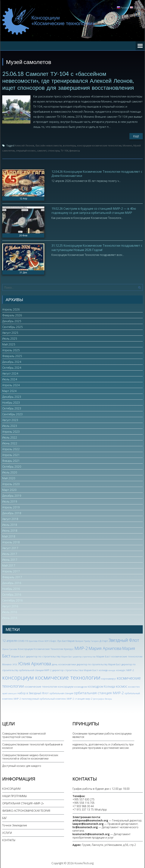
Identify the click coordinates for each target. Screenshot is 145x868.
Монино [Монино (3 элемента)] (7, 664)
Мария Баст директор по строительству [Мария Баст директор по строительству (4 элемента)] (36, 656)
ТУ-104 (64, 150)
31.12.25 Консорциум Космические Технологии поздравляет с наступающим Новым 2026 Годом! (97, 247)
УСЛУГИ (7, 832)
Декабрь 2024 (12, 361)
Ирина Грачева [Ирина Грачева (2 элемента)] (10, 649)
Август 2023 (10, 420)
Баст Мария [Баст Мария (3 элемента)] (68, 641)
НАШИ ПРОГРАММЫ (15, 795)
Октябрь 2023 (12, 408)
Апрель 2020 (11, 484)
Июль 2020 (10, 472)
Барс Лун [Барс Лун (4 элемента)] (56, 640)
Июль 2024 (10, 379)
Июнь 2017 (10, 559)
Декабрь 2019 (12, 495)
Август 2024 (10, 373)
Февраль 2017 (12, 577)
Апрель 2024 (11, 385)
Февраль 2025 (12, 356)
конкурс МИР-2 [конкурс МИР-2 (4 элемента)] (125, 669)
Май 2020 (9, 478)
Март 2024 (9, 390)
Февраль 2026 (12, 315)
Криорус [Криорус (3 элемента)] (69, 648)
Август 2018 (10, 518)
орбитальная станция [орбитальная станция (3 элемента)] (61, 693)
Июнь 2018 (10, 530)
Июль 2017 (10, 553)
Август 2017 (10, 548)
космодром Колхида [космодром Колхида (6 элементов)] (101, 686)
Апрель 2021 (11, 454)
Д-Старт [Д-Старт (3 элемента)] (104, 641)
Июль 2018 (10, 524)
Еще (136, 136)
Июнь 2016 (10, 617)
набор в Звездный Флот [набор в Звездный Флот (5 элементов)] (33, 692)
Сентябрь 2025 (12, 326)
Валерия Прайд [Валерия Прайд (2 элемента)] (83, 641)
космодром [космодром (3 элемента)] (81, 686)
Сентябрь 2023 (12, 414)
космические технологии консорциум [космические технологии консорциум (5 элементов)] (49, 686)
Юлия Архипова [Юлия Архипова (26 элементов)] (35, 663)
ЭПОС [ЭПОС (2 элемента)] (15, 664)
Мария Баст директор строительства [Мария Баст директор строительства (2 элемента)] (78, 656)
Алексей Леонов (25, 145)
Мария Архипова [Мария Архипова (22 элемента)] (105, 648)
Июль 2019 (10, 501)
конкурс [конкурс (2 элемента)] (112, 670)
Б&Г (5, 817)
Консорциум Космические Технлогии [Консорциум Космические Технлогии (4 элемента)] (41, 648)
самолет (42, 150)
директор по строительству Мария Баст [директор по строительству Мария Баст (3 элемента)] (99, 664)
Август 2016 (10, 606)
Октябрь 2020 (12, 466)
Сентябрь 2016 (12, 600)
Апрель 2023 (11, 431)
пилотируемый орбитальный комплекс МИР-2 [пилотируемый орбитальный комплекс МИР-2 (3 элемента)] (48, 698)
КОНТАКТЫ (9, 840)
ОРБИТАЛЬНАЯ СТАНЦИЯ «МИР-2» (23, 803)
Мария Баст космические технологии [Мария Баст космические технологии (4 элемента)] (119, 656)
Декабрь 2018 (12, 513)
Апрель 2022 (11, 449)
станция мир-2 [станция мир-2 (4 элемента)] (84, 698)
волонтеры (69, 145)
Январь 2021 (11, 460)
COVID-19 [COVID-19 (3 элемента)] (23, 641)
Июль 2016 (10, 612)
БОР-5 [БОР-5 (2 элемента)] (47, 641)
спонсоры (54, 150)
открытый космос (26, 150)
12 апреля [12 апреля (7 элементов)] (9, 640)
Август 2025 (10, 332)
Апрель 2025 (11, 350)
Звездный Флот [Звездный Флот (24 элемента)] (124, 640)
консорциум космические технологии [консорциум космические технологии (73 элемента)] (51, 677)
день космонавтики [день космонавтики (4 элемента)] (64, 664)
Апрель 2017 (11, 571)
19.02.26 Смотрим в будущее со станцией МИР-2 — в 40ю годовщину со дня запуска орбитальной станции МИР (94, 210)
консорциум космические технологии (99, 145)
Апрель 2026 (11, 309)
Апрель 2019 (11, 507)
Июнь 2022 (10, 443)
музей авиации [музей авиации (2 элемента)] (9, 693)
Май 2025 (9, 344)
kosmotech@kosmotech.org (91, 834)
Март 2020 (9, 489)
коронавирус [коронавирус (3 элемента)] (109, 678)
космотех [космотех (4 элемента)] (134, 686)
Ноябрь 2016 (11, 588)
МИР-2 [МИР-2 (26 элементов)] (81, 648)
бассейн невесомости (49, 145)
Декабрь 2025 (12, 321)
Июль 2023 (10, 425)
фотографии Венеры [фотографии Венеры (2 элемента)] (103, 698)
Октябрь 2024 (12, 367)
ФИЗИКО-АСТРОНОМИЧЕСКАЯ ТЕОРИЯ (26, 810)
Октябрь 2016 (12, 594)
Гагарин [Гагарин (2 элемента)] (95, 641)
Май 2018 (9, 536)
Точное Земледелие (15, 825)
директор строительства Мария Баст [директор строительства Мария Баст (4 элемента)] (75, 669)
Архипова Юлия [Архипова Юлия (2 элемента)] (36, 641)
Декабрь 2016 (12, 582)
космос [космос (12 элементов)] (122, 686)
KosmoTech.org (84, 863)
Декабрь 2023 (12, 396)
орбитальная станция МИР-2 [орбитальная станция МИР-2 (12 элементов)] (99, 692)
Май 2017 (9, 565)
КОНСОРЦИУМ (11, 788)
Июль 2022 (10, 437)
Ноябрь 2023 (11, 402)
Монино (127, 145)
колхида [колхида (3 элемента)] (103, 670)
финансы (75, 150)
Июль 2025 (10, 338)
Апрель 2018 (11, 542)
